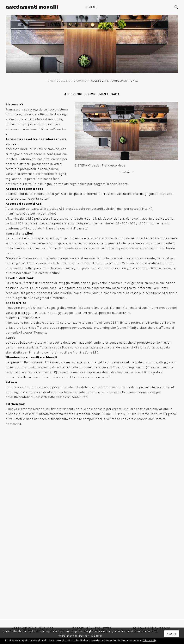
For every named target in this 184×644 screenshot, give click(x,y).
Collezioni (65, 81)
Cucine (82, 81)
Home (50, 81)
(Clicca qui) (149, 640)
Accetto (172, 634)
